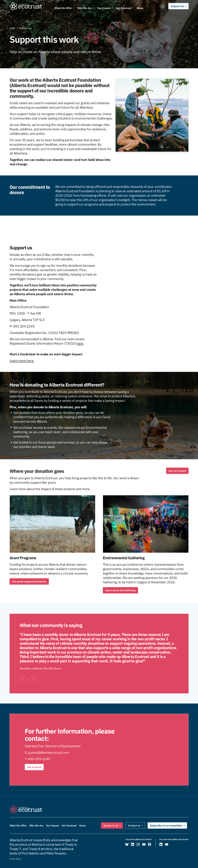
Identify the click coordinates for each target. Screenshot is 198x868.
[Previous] (23, 680)
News (82, 825)
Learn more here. (22, 361)
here (80, 343)
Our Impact (53, 825)
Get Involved (69, 825)
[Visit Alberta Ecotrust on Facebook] (149, 844)
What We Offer (18, 825)
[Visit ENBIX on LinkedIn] (161, 844)
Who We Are (36, 825)
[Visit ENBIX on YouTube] (167, 844)
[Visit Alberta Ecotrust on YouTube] (144, 844)
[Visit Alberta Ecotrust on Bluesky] (127, 844)
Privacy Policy (15, 859)
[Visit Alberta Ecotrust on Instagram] (138, 844)
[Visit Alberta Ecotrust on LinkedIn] (133, 844)
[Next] (33, 680)
